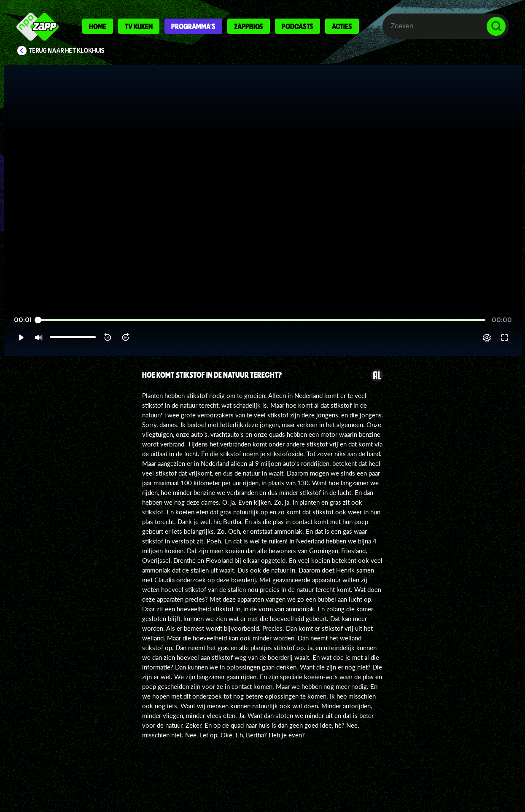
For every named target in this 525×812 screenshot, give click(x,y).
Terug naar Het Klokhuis (67, 51)
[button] (21, 338)
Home (98, 26)
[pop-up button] (487, 338)
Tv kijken (139, 26)
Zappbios (249, 26)
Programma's (193, 26)
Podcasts (297, 26)
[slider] (261, 320)
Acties (342, 26)
